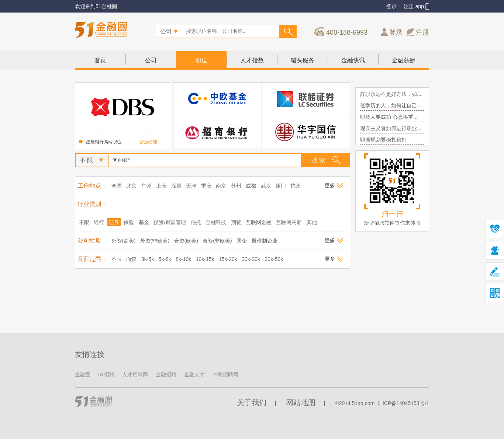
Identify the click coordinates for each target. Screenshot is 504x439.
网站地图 (301, 403)
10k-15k (205, 259)
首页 (100, 60)
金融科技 (216, 222)
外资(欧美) (123, 241)
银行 (99, 222)
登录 (391, 6)
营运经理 (148, 142)
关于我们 (252, 403)
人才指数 (252, 60)
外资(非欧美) (155, 241)
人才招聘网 (135, 374)
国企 (242, 241)
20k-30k (251, 259)
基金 (144, 222)
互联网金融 (259, 222)
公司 (169, 32)
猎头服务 (303, 60)
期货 (236, 222)
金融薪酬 (404, 60)
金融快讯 (353, 60)
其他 (312, 222)
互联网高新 (289, 222)
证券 (114, 222)
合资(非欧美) (217, 241)
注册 (409, 6)
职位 (201, 60)
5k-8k (165, 259)
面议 (131, 259)
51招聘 (106, 374)
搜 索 (318, 160)
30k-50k (274, 259)
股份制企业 (265, 241)
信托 (196, 222)
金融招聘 (166, 374)
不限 (84, 222)
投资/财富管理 (170, 222)
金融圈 (83, 374)
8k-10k (183, 259)
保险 (129, 222)
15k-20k (228, 259)
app (420, 6)
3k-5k (148, 259)
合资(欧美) (186, 241)
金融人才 (194, 374)
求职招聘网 (225, 374)
